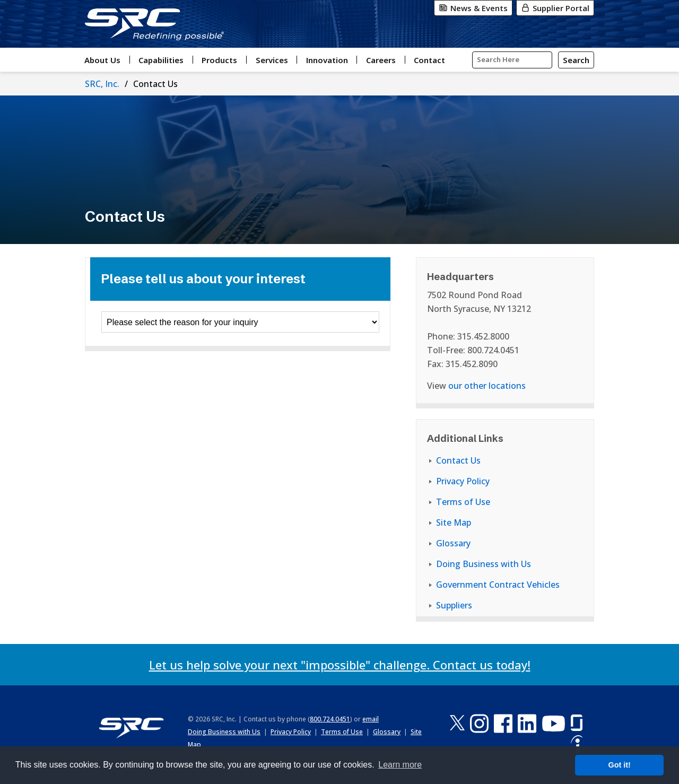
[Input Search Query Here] (512, 60)
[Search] (576, 60)
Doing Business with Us (484, 564)
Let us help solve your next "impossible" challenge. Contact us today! (340, 665)
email (371, 719)
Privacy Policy (463, 481)
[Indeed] (577, 744)
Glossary (453, 543)
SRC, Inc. (102, 84)
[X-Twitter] (457, 723)
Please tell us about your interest (203, 279)
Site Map (454, 522)
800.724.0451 (330, 719)
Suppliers (454, 605)
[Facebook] (503, 723)
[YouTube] (554, 723)
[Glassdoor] (577, 723)
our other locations (487, 386)
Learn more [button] (400, 765)
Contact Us (458, 460)
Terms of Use (463, 502)
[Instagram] (479, 723)
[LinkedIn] (527, 723)
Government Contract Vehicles (498, 585)
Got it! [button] (620, 765)
